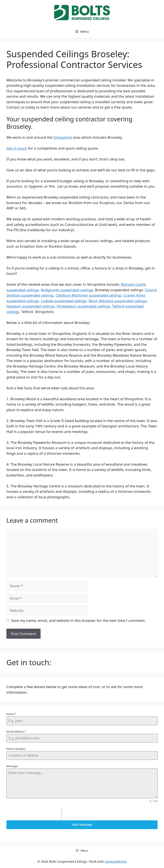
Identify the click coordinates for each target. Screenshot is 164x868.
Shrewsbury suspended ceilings (83, 306)
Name (11, 714)
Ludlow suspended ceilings (64, 301)
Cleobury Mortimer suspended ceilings (89, 295)
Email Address (16, 732)
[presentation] (34, 814)
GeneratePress (116, 861)
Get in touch (17, 148)
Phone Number (16, 749)
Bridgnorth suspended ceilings (67, 290)
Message (12, 766)
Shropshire (63, 137)
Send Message (82, 825)
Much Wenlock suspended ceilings (118, 301)
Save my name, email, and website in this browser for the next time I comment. (78, 620)
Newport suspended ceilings (31, 306)
